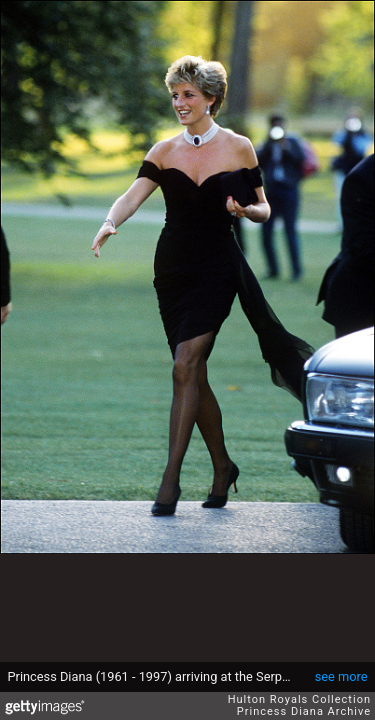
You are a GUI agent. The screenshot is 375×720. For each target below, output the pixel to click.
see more (341, 676)
